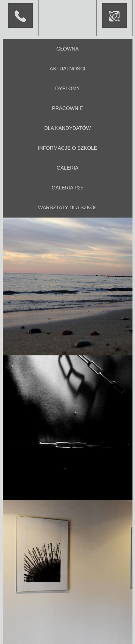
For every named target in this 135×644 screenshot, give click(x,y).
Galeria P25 (67, 188)
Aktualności (67, 69)
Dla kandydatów (68, 128)
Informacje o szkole (67, 148)
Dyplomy (67, 88)
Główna (67, 49)
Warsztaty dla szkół (68, 207)
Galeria (67, 168)
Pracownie (67, 108)
